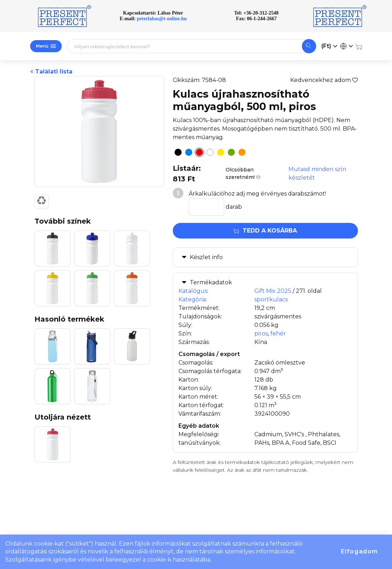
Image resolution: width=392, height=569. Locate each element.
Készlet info (206, 257)
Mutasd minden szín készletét (317, 173)
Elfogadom (360, 551)
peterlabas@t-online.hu (162, 19)
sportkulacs (271, 299)
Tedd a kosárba (265, 231)
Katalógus (193, 291)
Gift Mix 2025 (273, 291)
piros (261, 333)
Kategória (192, 299)
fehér (278, 333)
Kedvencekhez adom (324, 80)
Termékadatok (211, 282)
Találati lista (51, 72)
